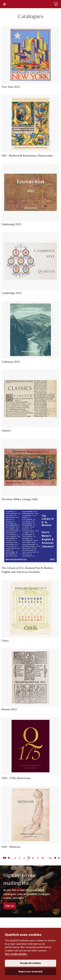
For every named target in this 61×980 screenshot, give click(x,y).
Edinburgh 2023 (11, 224)
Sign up (10, 906)
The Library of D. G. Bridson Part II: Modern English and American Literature (27, 570)
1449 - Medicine (11, 847)
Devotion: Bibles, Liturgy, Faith (20, 499)
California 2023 (11, 362)
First (5, 858)
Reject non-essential (31, 972)
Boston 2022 (9, 709)
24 (50, 858)
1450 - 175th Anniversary (16, 778)
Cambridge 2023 (12, 293)
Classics (6, 431)
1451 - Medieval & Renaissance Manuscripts (27, 156)
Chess (5, 641)
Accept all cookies (30, 963)
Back (9, 858)
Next (56, 858)
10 (43, 858)
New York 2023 (11, 87)
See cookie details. (16, 954)
